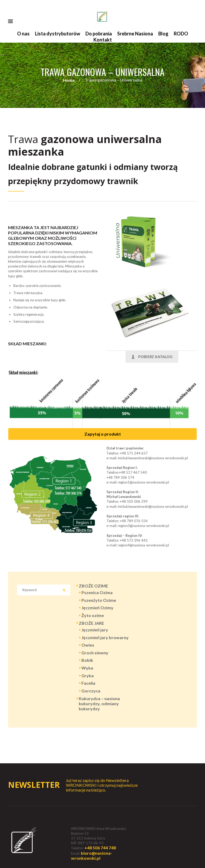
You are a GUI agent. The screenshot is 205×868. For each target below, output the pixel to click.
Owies (88, 645)
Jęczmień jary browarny (105, 637)
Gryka (88, 676)
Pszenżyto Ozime (99, 600)
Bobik (87, 660)
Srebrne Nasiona (135, 34)
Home (69, 80)
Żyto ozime (93, 615)
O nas (23, 34)
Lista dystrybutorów (58, 34)
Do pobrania (99, 34)
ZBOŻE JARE (91, 623)
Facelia (88, 683)
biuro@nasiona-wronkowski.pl (92, 855)
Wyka (87, 668)
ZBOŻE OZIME (93, 586)
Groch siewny (95, 653)
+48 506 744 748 (100, 848)
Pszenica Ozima (97, 592)
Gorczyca (91, 691)
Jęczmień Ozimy (97, 608)
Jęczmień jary (95, 630)
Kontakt (103, 40)
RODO (181, 34)
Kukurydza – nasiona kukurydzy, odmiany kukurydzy (99, 703)
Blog (163, 34)
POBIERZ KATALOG (152, 357)
